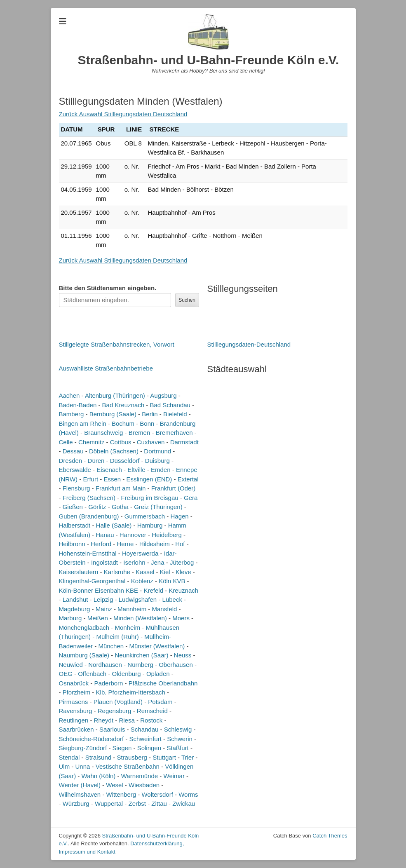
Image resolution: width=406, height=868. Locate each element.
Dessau (73, 451)
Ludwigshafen (138, 599)
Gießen (73, 507)
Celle (66, 442)
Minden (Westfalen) (140, 618)
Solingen (149, 748)
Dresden (71, 461)
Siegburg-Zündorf (83, 748)
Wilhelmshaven (80, 794)
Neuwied (71, 665)
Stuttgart (164, 757)
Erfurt (90, 479)
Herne (125, 544)
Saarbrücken (76, 729)
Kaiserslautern (79, 572)
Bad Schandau (170, 405)
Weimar (174, 776)
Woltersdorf (157, 794)
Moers (181, 618)
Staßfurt (177, 748)
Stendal (69, 757)
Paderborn (108, 683)
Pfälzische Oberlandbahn (163, 683)
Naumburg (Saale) (84, 655)
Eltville (136, 470)
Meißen (98, 618)
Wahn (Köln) (99, 776)
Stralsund (98, 757)
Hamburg (150, 525)
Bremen (140, 433)
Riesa (127, 720)
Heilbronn (72, 544)
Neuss (183, 655)
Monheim (127, 628)
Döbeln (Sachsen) (114, 451)
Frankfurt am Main (121, 488)
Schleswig (178, 729)
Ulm (65, 766)
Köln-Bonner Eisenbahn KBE (99, 590)
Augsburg (163, 395)
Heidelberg (167, 535)
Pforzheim (77, 692)
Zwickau (184, 803)
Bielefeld (175, 414)
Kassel (145, 572)
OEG (66, 674)
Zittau (159, 803)
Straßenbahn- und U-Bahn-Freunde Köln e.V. (209, 60)
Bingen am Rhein (83, 423)
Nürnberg (140, 665)
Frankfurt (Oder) (174, 488)
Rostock (151, 720)
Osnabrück (74, 683)
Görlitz (97, 507)
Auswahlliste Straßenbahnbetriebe (106, 368)
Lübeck (172, 599)
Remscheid (152, 711)
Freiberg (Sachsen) (89, 498)
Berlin (150, 414)
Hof (180, 544)
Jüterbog (182, 562)
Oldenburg (126, 674)
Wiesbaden (144, 785)
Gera (191, 498)
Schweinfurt (145, 739)
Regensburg (115, 711)
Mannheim (132, 609)
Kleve (183, 572)
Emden (161, 470)
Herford (101, 544)
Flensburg (76, 488)
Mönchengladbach (84, 628)
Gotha (120, 507)
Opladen (158, 674)
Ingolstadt (104, 562)
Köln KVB (172, 581)
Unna (83, 766)
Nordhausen (105, 665)
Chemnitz (91, 442)
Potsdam (160, 702)
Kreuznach (183, 590)
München (111, 646)
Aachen (69, 395)
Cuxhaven (151, 442)
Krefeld (153, 590)
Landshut (75, 599)
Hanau (105, 535)
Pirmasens (74, 702)
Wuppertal (109, 803)
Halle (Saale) (114, 525)
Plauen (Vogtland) (118, 702)
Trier (188, 757)
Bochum (123, 423)
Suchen (187, 300)
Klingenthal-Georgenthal (92, 581)
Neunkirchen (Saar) (141, 655)
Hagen (180, 516)
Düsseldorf (125, 461)
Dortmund (157, 451)
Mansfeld (164, 609)
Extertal (188, 479)
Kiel (165, 572)
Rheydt (104, 720)
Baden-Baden (78, 405)
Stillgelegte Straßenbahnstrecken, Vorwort (117, 344)
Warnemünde (140, 776)
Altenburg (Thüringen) (115, 395)
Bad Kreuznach (123, 405)
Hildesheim (155, 544)
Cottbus (121, 442)
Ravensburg (76, 711)
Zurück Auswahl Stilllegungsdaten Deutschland (123, 114)
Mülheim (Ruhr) (117, 637)
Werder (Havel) (80, 785)
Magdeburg (75, 609)
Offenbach (92, 674)
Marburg (70, 618)
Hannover (133, 535)
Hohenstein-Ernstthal (88, 553)
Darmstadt (184, 442)
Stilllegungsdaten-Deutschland (249, 344)
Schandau (145, 729)
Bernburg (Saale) (113, 414)
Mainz (104, 609)
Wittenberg (121, 794)
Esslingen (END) (149, 479)
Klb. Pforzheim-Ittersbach (131, 692)
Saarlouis (112, 729)
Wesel (114, 785)
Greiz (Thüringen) (158, 507)
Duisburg (157, 461)
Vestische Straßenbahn (128, 766)
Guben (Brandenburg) (89, 516)
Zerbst (137, 803)
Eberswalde (75, 470)
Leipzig (103, 599)
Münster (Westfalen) (157, 646)
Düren (96, 461)
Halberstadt (75, 525)
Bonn (147, 423)
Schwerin (180, 739)
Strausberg (132, 757)
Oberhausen (176, 665)
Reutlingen (74, 720)
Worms (188, 794)
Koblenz (142, 581)
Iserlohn (134, 562)
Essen (112, 479)
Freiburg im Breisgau (149, 498)
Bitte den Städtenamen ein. (108, 288)
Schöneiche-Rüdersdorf (92, 739)
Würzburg (76, 803)
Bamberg (72, 414)
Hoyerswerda (140, 553)
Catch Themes (330, 836)
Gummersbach (145, 516)
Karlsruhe (117, 572)
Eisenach (109, 470)
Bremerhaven (174, 433)
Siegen (122, 748)
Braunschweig (103, 433)
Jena (158, 562)
